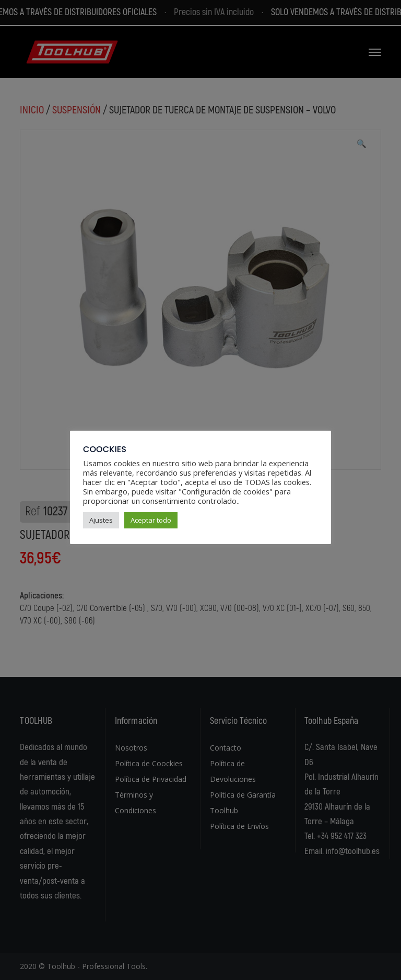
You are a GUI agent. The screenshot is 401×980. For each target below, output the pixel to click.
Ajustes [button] (101, 520)
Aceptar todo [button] (151, 520)
